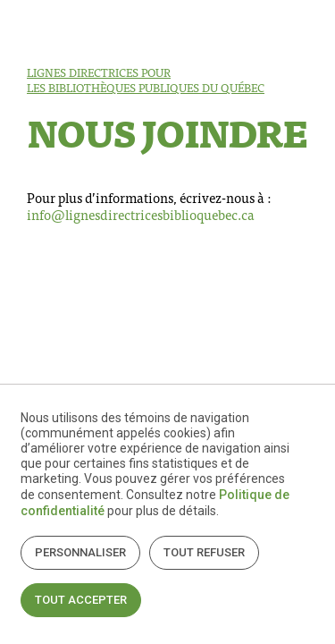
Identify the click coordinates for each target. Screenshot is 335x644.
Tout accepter (81, 600)
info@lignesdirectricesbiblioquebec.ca (141, 214)
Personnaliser (80, 552)
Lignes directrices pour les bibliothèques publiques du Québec (146, 80)
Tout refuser (204, 552)
